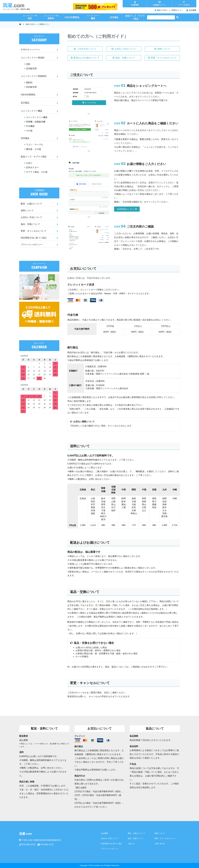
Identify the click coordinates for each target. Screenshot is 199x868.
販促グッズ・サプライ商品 (34, 157)
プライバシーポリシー (31, 245)
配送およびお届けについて (85, 58)
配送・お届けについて (31, 204)
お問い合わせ (160, 844)
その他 (29, 131)
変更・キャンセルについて (162, 58)
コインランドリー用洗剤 (33, 58)
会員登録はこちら (127, 209)
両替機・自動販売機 (36, 122)
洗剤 (28, 64)
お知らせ (131, 844)
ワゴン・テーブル (35, 145)
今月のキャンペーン (30, 50)
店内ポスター (32, 167)
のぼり (29, 163)
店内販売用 (31, 69)
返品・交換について (124, 58)
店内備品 (25, 138)
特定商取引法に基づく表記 (34, 238)
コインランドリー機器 (31, 111)
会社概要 (104, 833)
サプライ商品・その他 (37, 172)
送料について (162, 49)
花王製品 (25, 103)
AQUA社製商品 (28, 95)
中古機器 (30, 126)
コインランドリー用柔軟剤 (34, 76)
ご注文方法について (85, 49)
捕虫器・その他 (33, 149)
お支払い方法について (124, 49)
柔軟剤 (29, 83)
